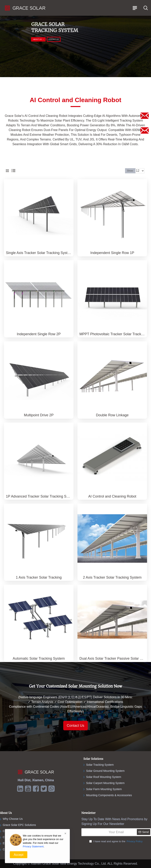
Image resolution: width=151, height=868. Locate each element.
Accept (19, 855)
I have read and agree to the (116, 841)
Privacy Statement (33, 846)
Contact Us (75, 725)
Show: (130, 171)
